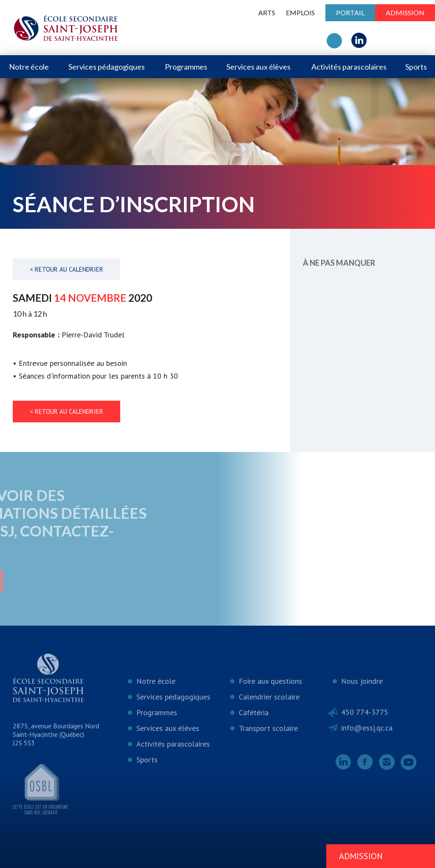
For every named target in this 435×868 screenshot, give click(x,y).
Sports (416, 67)
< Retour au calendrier (66, 269)
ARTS (267, 13)
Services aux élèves (258, 67)
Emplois (300, 13)
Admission (405, 13)
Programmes (186, 67)
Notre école (29, 67)
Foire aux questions (270, 681)
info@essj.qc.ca (367, 728)
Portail (350, 13)
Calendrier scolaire (269, 697)
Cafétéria (254, 712)
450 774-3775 (365, 712)
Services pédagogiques (107, 67)
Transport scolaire (268, 728)
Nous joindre (362, 681)
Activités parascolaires (349, 67)
